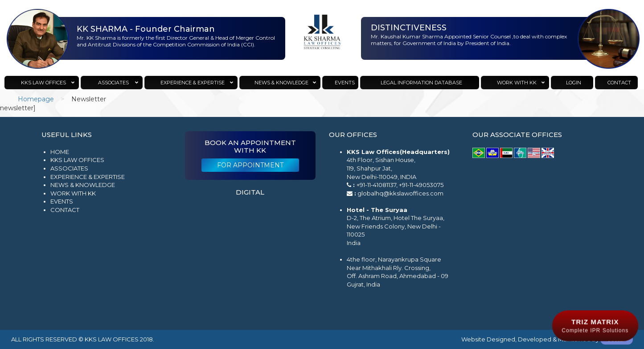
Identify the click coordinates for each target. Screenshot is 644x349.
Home (60, 152)
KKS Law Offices (77, 160)
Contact (65, 210)
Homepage (36, 99)
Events (62, 201)
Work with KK (73, 193)
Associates (69, 168)
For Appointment (250, 165)
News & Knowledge (83, 185)
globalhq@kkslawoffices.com (400, 193)
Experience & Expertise (88, 177)
